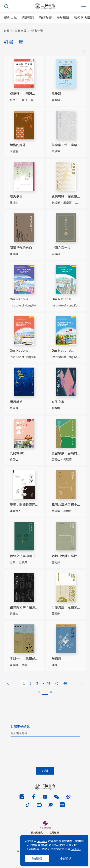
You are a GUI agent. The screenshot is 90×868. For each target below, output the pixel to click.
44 (48, 683)
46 (65, 683)
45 (57, 683)
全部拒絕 (66, 858)
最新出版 (10, 17)
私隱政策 (54, 832)
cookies (42, 841)
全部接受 (37, 858)
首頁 (7, 31)
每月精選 (63, 17)
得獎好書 (45, 17)
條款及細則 (37, 832)
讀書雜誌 (28, 17)
